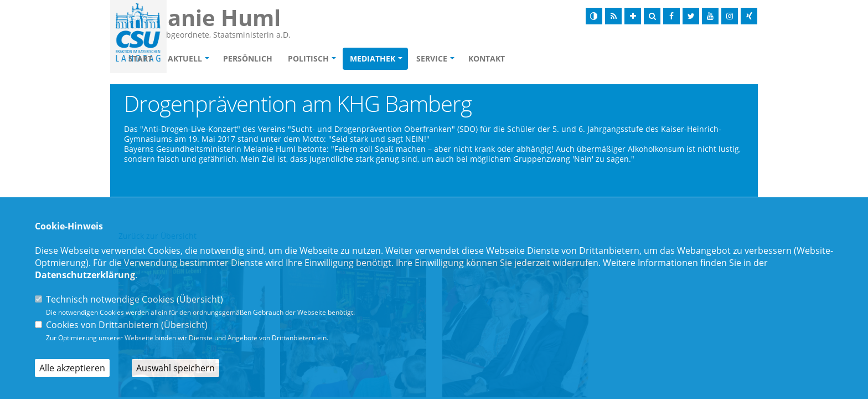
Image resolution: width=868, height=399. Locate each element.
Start (204, 59)
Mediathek (436, 59)
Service (495, 59)
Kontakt (550, 59)
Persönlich (311, 59)
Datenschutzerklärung (85, 275)
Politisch (372, 59)
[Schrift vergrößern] (633, 16)
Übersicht (200, 299)
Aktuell (249, 59)
